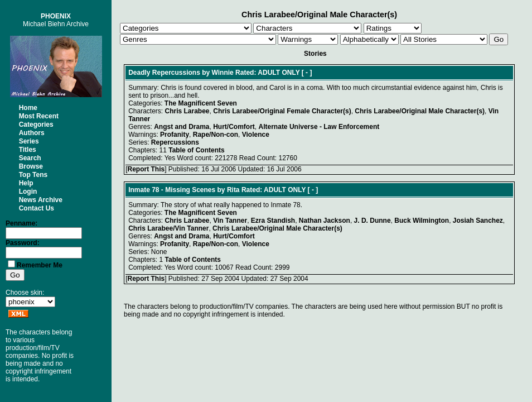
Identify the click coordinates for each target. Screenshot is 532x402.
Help (26, 183)
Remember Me (40, 265)
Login (28, 192)
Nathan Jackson (325, 221)
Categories (36, 125)
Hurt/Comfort (234, 127)
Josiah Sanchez (478, 221)
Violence (256, 135)
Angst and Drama (182, 127)
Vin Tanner (230, 221)
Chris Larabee (187, 111)
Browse (31, 166)
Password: (23, 243)
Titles (28, 150)
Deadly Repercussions (164, 73)
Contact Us (37, 208)
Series (29, 141)
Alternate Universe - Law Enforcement (319, 127)
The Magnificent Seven (201, 103)
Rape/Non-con (216, 135)
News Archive (41, 200)
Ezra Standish (273, 221)
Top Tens (33, 175)
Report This (146, 169)
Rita (233, 190)
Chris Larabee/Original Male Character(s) (420, 111)
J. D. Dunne (373, 221)
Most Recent (39, 116)
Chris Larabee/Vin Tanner (168, 228)
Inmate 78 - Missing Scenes (172, 190)
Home (28, 108)
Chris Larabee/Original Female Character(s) (282, 111)
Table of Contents (196, 150)
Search (30, 158)
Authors (32, 133)
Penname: (21, 223)
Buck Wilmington (422, 221)
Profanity (175, 135)
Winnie (223, 73)
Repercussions (175, 142)
